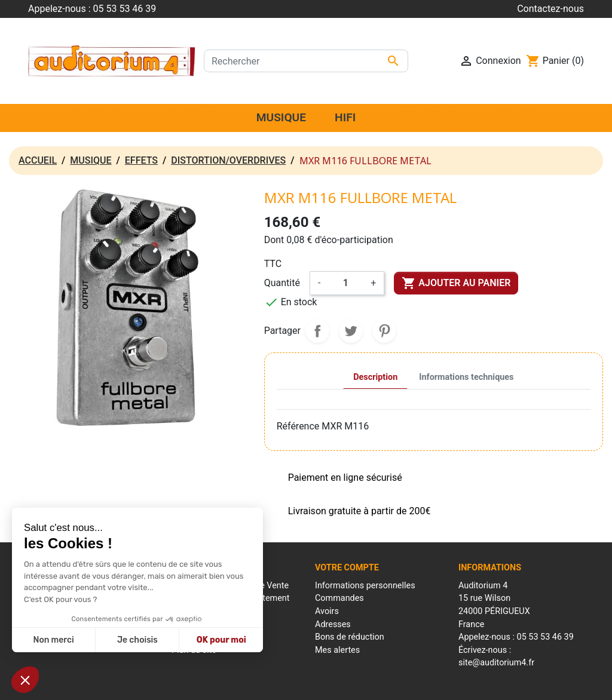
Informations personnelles (365, 586)
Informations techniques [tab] (466, 377)
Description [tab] (375, 377)
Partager (317, 331)
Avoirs (327, 611)
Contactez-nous (550, 9)
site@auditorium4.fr (496, 663)
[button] (25, 680)
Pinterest (384, 331)
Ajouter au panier (456, 283)
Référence (298, 426)
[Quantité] (345, 283)
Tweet (351, 331)
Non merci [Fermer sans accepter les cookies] (53, 640)
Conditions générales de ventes (328, 685)
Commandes (339, 598)
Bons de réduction (350, 637)
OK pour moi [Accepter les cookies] (221, 640)
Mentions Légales (238, 685)
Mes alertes (337, 650)
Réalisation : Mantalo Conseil (438, 685)
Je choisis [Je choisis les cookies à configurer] (137, 640)
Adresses (333, 624)
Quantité (282, 283)
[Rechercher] (306, 61)
